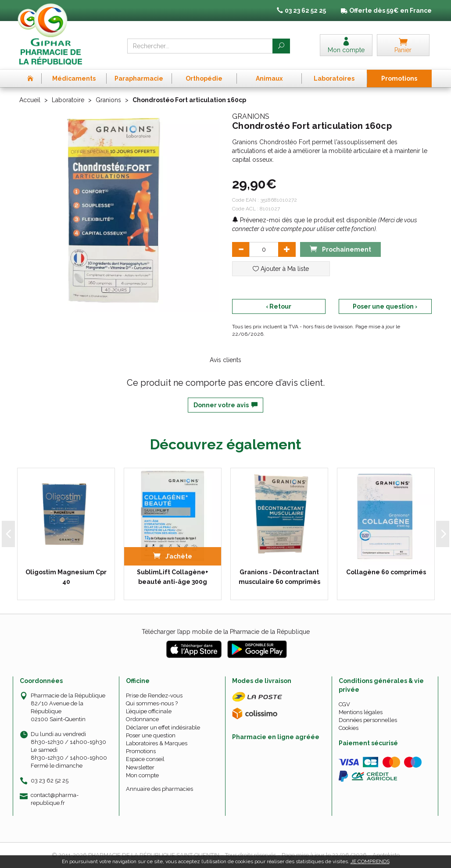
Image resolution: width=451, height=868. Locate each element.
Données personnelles (368, 720)
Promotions (141, 751)
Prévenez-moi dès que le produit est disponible (304, 220)
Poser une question (151, 735)
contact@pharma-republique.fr (55, 799)
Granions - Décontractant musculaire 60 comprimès (279, 577)
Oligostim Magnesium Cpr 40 (66, 577)
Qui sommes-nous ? (152, 703)
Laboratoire (68, 100)
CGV (344, 704)
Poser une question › (385, 306)
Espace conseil (145, 759)
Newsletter (140, 767)
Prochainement (340, 249)
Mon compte (142, 775)
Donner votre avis (225, 405)
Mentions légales (361, 712)
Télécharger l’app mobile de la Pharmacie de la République (226, 632)
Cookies (349, 728)
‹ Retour (279, 306)
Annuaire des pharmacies (159, 789)
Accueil (30, 100)
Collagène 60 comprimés (386, 572)
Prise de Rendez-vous (154, 695)
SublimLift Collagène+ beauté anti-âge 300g (173, 577)
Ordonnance (142, 719)
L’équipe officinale (149, 711)
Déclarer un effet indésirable (163, 727)
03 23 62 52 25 (50, 781)
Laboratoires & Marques (157, 743)
